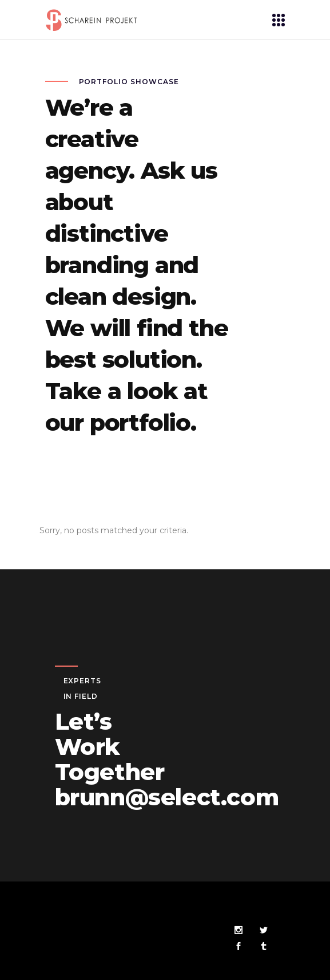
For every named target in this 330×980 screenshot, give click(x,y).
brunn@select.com (167, 797)
